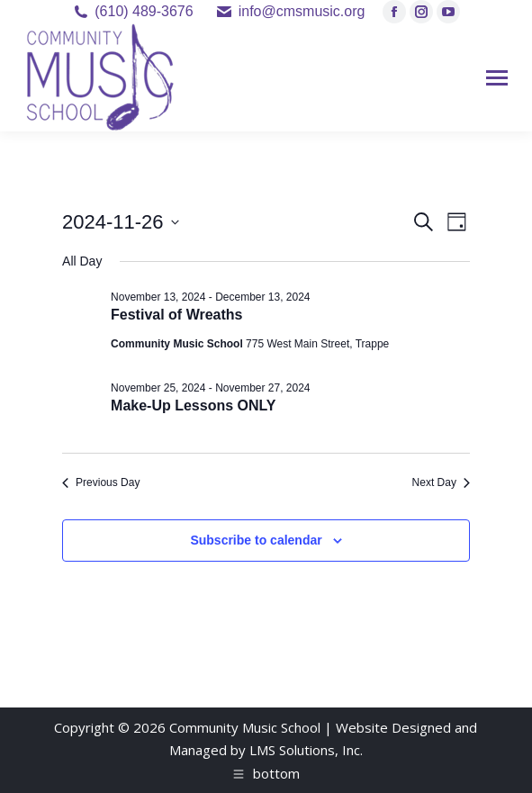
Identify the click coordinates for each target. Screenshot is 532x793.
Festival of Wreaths (176, 315)
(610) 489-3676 (144, 11)
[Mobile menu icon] (497, 78)
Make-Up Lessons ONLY (193, 406)
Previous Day (101, 482)
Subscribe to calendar (256, 540)
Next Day (441, 482)
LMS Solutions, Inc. (306, 750)
